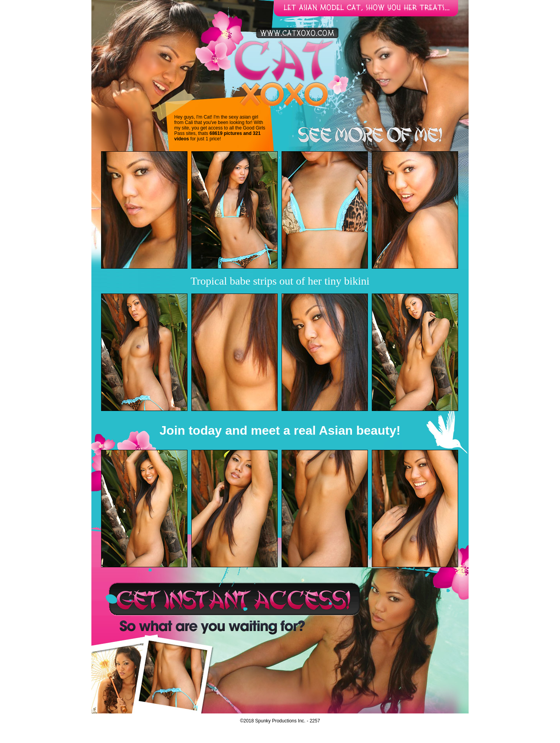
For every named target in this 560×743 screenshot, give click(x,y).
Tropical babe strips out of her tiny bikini (280, 281)
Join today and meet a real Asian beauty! (280, 430)
